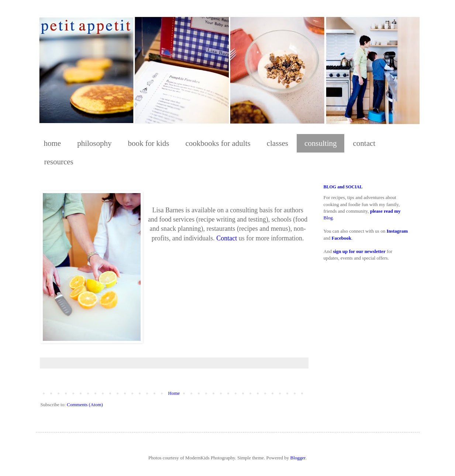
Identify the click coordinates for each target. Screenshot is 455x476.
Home (174, 393)
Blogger (298, 458)
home (53, 143)
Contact (227, 238)
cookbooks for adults (218, 143)
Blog (328, 218)
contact (364, 143)
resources (59, 162)
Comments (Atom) (85, 405)
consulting (321, 143)
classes (278, 143)
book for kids (149, 143)
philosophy (94, 143)
